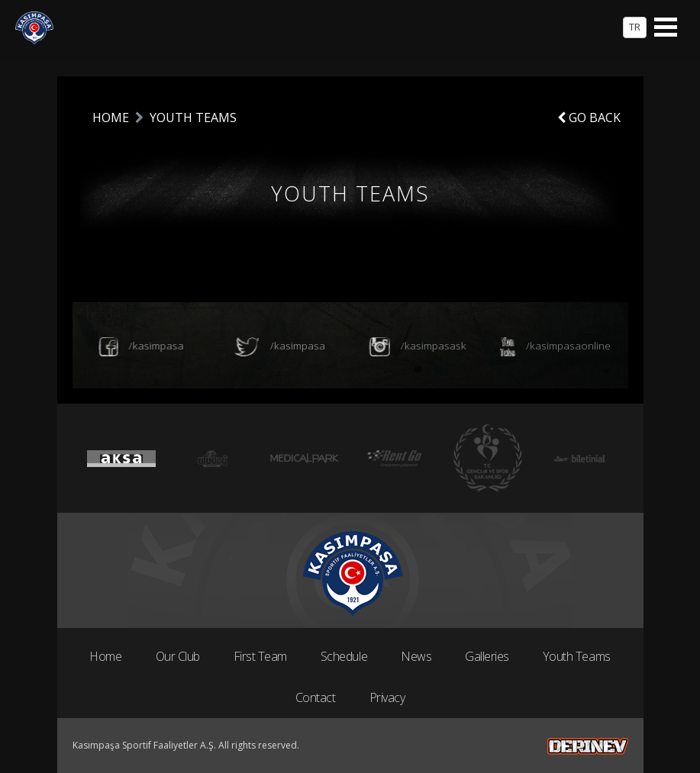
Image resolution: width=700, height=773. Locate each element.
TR (635, 27)
